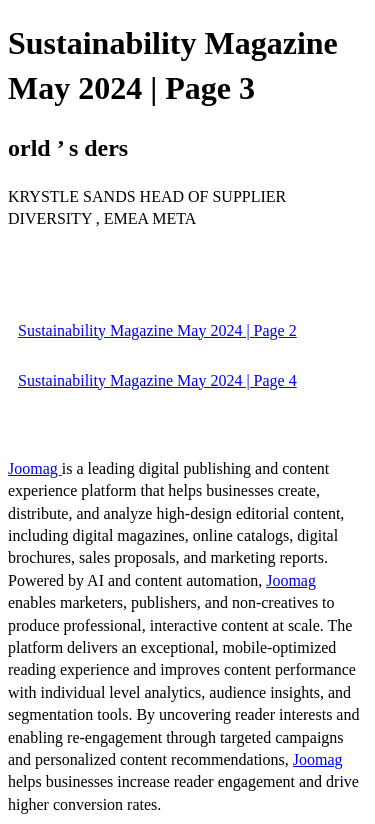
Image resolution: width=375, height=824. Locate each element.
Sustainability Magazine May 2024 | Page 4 (157, 380)
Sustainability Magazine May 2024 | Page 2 (157, 330)
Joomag (35, 468)
